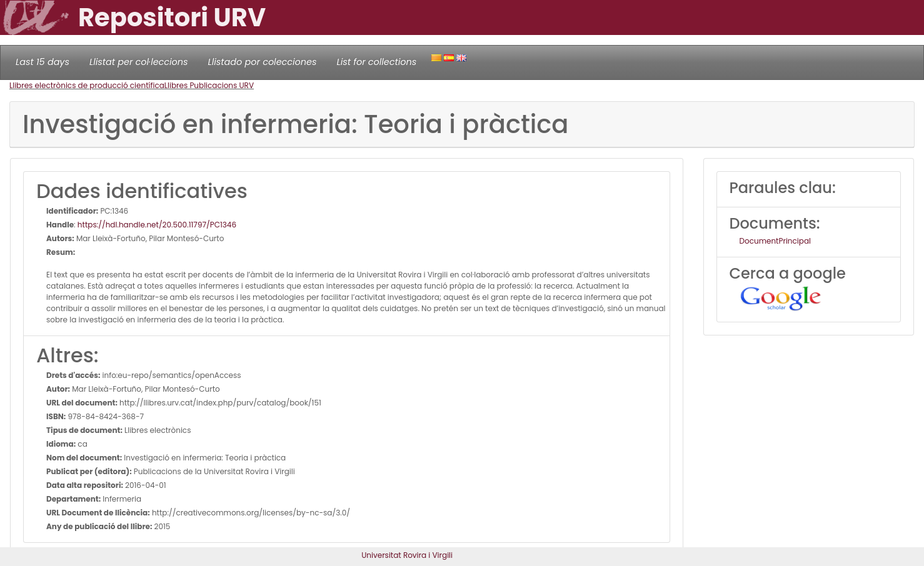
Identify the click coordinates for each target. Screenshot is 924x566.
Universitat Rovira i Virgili (407, 555)
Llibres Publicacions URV (209, 85)
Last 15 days (43, 62)
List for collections (376, 62)
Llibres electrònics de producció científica (87, 85)
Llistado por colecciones (263, 62)
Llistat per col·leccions (139, 62)
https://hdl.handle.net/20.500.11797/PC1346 (157, 225)
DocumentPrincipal (775, 241)
